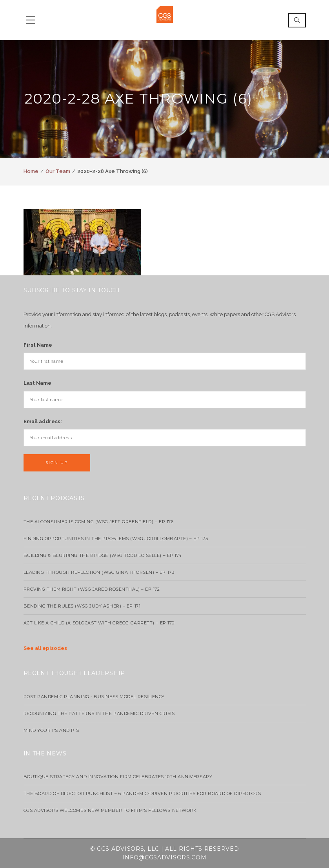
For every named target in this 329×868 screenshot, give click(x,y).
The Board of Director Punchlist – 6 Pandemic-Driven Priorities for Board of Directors (142, 793)
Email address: (43, 421)
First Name (38, 345)
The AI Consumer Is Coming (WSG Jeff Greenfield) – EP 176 (99, 522)
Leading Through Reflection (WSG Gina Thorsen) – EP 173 (99, 572)
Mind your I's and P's (51, 730)
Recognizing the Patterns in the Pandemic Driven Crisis (99, 713)
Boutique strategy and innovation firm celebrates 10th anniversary (118, 777)
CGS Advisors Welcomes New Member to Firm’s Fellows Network (110, 810)
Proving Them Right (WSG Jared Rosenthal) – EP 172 (92, 589)
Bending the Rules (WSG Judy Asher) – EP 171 (82, 606)
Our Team (58, 171)
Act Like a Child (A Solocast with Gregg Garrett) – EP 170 (99, 623)
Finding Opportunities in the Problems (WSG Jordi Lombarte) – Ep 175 (116, 539)
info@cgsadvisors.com (165, 857)
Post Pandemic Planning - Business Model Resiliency (94, 697)
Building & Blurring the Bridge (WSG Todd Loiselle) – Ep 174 (103, 555)
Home (31, 171)
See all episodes (45, 648)
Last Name (37, 383)
